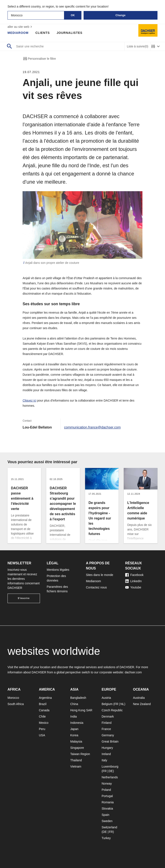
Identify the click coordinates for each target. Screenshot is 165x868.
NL (122, 704)
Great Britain (110, 741)
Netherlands (110, 777)
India (73, 716)
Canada (44, 710)
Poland (106, 790)
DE (111, 771)
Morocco (13, 698)
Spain (105, 815)
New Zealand (142, 704)
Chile (42, 716)
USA (42, 735)
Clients (43, 33)
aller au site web (20, 27)
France (106, 729)
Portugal (107, 796)
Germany (108, 735)
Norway (107, 784)
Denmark (108, 716)
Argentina (45, 698)
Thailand (76, 760)
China (74, 704)
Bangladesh (78, 698)
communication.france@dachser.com (92, 427)
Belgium (107, 704)
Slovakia (107, 809)
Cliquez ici (29, 400)
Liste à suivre (137, 46)
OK (73, 15)
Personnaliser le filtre (39, 59)
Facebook (134, 575)
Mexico (44, 723)
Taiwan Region (80, 754)
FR (116, 704)
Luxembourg (110, 766)
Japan (74, 729)
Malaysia (76, 741)
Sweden (107, 821)
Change (120, 15)
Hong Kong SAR (81, 710)
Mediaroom (18, 33)
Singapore (77, 748)
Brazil (43, 704)
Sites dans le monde (100, 575)
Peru (42, 729)
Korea (74, 735)
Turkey (106, 838)
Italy (104, 760)
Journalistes (70, 33)
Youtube (133, 587)
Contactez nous (96, 587)
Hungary (107, 748)
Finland (107, 723)
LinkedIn (134, 581)
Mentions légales (58, 570)
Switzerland (109, 827)
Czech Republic (112, 710)
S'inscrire (24, 598)
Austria (106, 698)
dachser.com (133, 672)
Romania (108, 802)
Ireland (106, 754)
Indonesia (77, 723)
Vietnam (76, 766)
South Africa (16, 704)
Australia (139, 698)
